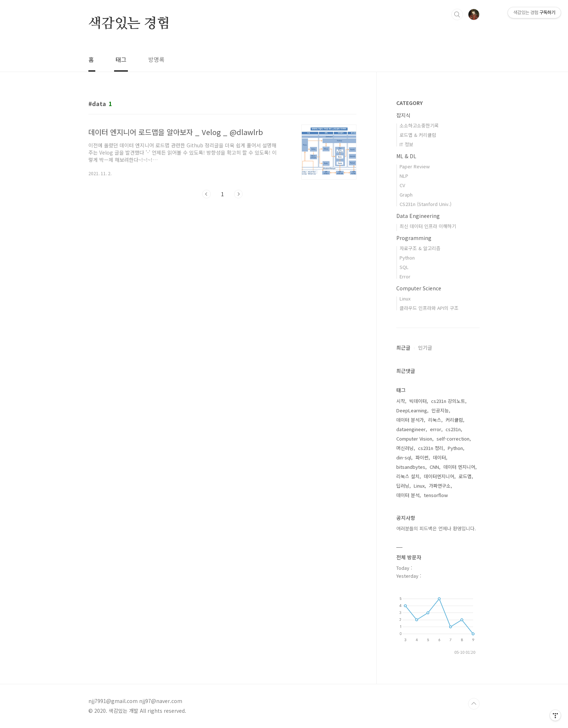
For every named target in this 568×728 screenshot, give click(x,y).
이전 (206, 194)
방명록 (156, 59)
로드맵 (465, 476)
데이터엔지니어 (439, 476)
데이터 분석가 (410, 420)
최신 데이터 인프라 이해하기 (428, 226)
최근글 (403, 348)
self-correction (453, 439)
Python (407, 258)
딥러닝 (403, 486)
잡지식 (403, 115)
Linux (405, 298)
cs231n (453, 429)
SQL (404, 267)
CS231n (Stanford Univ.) (425, 204)
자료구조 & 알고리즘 (420, 248)
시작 (401, 401)
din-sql (404, 457)
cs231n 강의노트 (448, 401)
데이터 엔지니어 (459, 467)
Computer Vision (414, 439)
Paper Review (415, 166)
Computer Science (419, 288)
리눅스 (435, 420)
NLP (404, 176)
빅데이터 (418, 401)
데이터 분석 (408, 495)
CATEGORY (410, 103)
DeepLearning (412, 410)
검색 (457, 14)
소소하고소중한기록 (419, 125)
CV (402, 185)
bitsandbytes (411, 467)
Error (405, 276)
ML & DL (406, 156)
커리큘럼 (454, 420)
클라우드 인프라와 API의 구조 (429, 308)
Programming (414, 238)
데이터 (439, 457)
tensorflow (436, 495)
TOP (474, 704)
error (436, 429)
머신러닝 (405, 448)
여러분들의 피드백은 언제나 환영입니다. (436, 528)
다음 (238, 194)
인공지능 (440, 410)
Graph (406, 195)
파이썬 (422, 457)
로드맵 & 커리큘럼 (418, 135)
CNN (434, 467)
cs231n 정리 (431, 448)
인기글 (425, 348)
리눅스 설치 (408, 476)
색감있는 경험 (129, 24)
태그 (121, 59)
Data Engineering (418, 216)
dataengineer (411, 429)
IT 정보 (406, 144)
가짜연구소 (440, 486)
